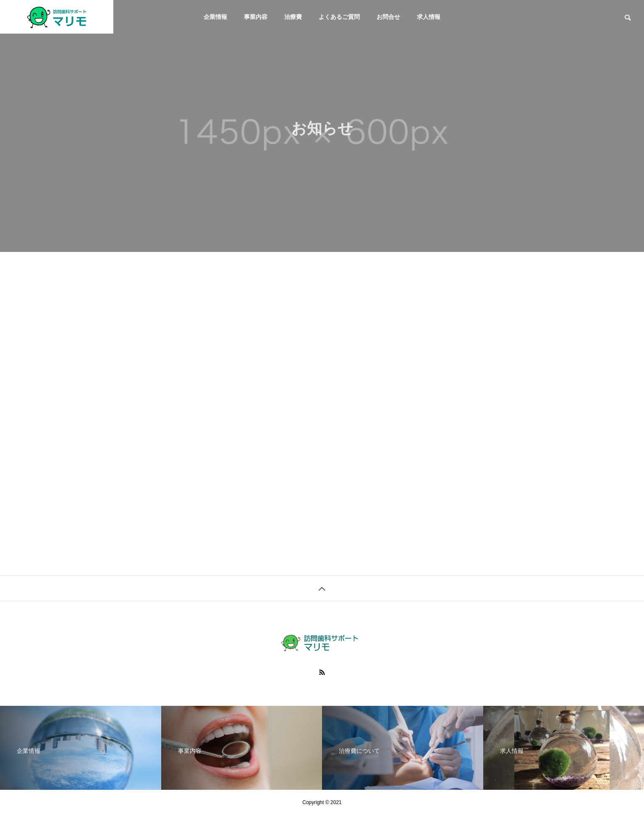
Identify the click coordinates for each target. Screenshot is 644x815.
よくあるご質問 (339, 17)
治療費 (293, 17)
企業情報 (215, 17)
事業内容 (256, 17)
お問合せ (388, 17)
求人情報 (429, 17)
